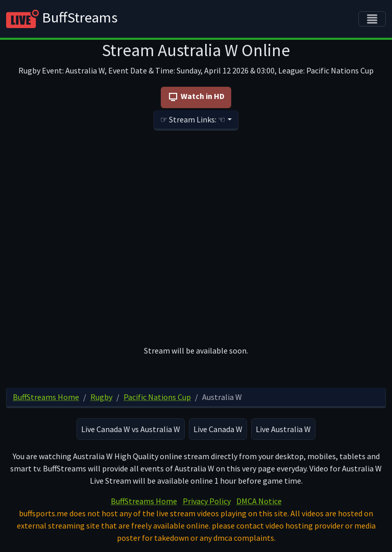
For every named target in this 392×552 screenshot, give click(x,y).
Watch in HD (196, 97)
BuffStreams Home (46, 397)
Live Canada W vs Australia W (131, 429)
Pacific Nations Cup (157, 397)
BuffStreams (62, 19)
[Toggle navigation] (372, 19)
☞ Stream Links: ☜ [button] (193, 119)
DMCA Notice (259, 501)
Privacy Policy (207, 501)
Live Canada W (218, 429)
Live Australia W (283, 429)
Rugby (101, 397)
